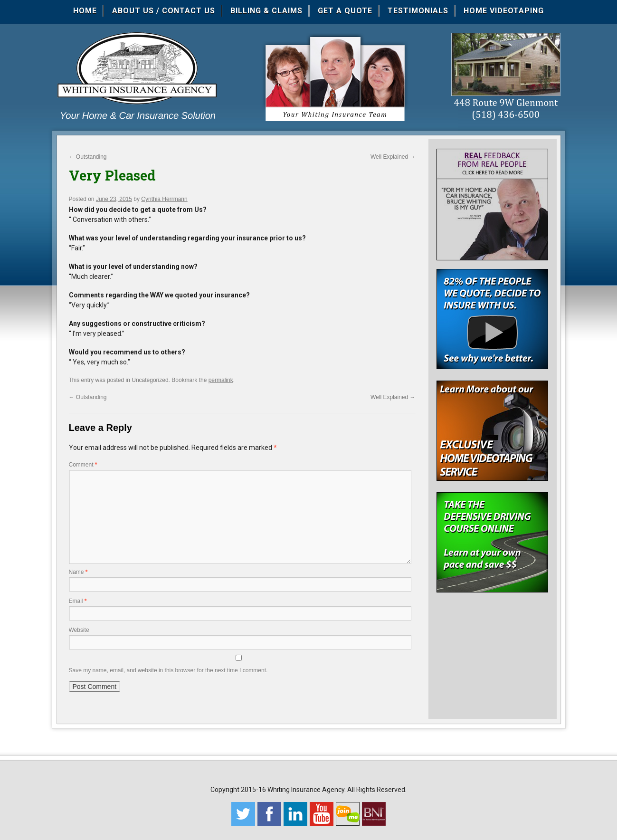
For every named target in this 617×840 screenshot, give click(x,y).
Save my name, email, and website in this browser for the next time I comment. (168, 670)
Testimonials (418, 11)
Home (85, 11)
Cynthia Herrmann (164, 199)
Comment (83, 465)
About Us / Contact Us (164, 11)
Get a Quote (345, 11)
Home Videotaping (504, 11)
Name (78, 572)
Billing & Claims (266, 11)
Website (79, 630)
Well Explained (393, 157)
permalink (221, 380)
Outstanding (88, 157)
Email (78, 601)
